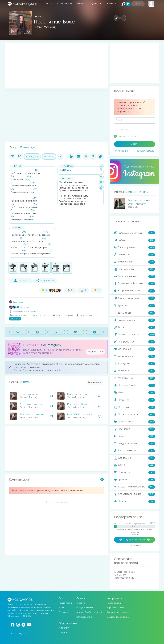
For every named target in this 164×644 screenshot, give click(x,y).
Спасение (135, 473)
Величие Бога (135, 269)
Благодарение (135, 248)
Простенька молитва (31, 404)
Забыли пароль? (146, 151)
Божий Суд (135, 255)
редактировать (77, 364)
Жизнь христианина (135, 335)
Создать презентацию (118, 617)
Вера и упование (135, 276)
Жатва (135, 327)
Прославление (135, 422)
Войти (135, 144)
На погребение (135, 385)
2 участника (23, 307)
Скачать (21, 281)
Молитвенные (135, 378)
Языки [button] (81, 4)
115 (15, 319)
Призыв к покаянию (135, 415)
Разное (135, 436)
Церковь (135, 501)
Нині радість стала (78, 394)
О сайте (81, 603)
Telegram (64, 633)
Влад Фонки (16, 302)
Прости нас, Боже (77, 404)
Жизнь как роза (139, 200)
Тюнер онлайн (114, 603)
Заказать (111, 4)
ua (27, 633)
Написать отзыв (84, 617)
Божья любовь (135, 262)
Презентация (28, 147)
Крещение (135, 364)
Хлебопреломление (135, 494)
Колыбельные (135, 356)
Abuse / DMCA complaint (89, 612)
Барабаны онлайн (116, 608)
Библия (135, 240)
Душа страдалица (30, 394)
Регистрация (121, 151)
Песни (48, 4)
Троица (135, 480)
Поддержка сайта (85, 608)
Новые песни (65, 603)
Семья (135, 465)
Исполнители (64, 4)
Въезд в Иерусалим (135, 298)
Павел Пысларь (30, 312)
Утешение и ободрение (135, 487)
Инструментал (135, 342)
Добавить (96, 4)
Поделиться (45, 281)
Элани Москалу (45, 27)
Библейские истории (135, 233)
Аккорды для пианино (118, 612)
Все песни (95, 383)
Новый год (135, 400)
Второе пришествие (135, 291)
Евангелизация (135, 320)
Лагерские (135, 371)
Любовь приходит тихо (33, 415)
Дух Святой (135, 313)
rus (13, 633)
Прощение (135, 429)
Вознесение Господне (135, 284)
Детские (135, 306)
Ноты (61, 608)
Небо (135, 393)
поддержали (134, 545)
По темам (64, 612)
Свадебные (135, 458)
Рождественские (135, 444)
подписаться (96, 351)
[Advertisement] (56, 65)
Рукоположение (135, 451)
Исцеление (135, 349)
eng (20, 633)
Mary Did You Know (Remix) (82, 415)
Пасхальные (135, 407)
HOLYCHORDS (33, 345)
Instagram (64, 628)
